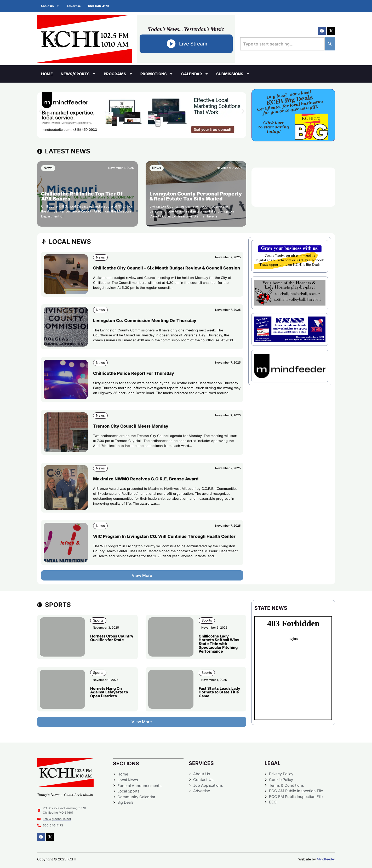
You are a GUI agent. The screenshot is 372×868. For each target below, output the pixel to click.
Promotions (157, 74)
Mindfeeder (326, 859)
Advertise (75, 6)
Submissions (233, 74)
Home (47, 74)
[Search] (330, 44)
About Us (50, 6)
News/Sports (78, 74)
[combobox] (282, 44)
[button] (40, 111)
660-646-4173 (100, 6)
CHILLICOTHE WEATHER (293, 187)
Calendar (195, 74)
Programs (118, 74)
